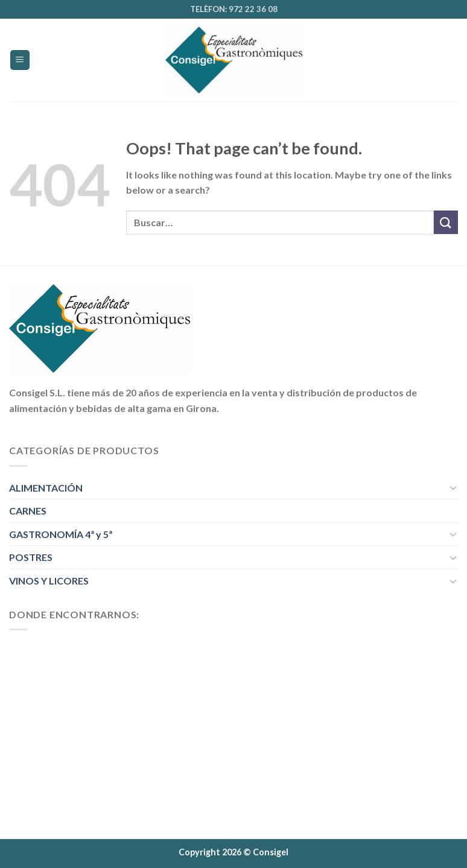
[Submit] (446, 222)
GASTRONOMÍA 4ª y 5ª (61, 534)
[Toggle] (453, 487)
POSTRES (31, 557)
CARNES (28, 511)
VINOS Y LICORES (49, 581)
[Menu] (20, 60)
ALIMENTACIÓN (46, 488)
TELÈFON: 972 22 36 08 (234, 9)
